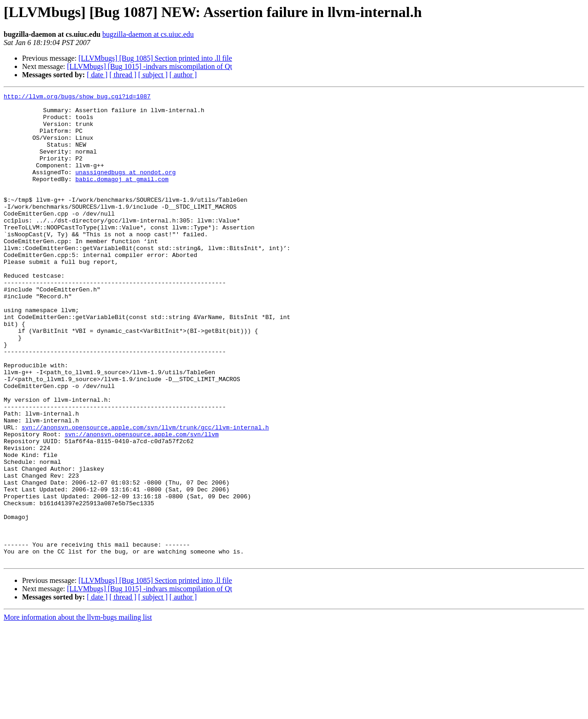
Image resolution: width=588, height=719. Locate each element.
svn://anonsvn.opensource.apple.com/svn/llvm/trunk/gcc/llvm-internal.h (145, 495)
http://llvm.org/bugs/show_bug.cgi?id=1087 (77, 97)
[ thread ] (123, 75)
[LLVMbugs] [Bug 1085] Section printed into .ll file (155, 58)
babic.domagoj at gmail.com (122, 197)
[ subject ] (153, 75)
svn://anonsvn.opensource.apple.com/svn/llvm (142, 503)
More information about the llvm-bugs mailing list (78, 711)
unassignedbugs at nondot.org (125, 188)
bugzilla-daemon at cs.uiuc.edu (148, 34)
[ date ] (97, 75)
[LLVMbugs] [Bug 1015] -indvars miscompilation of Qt (150, 66)
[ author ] (183, 75)
